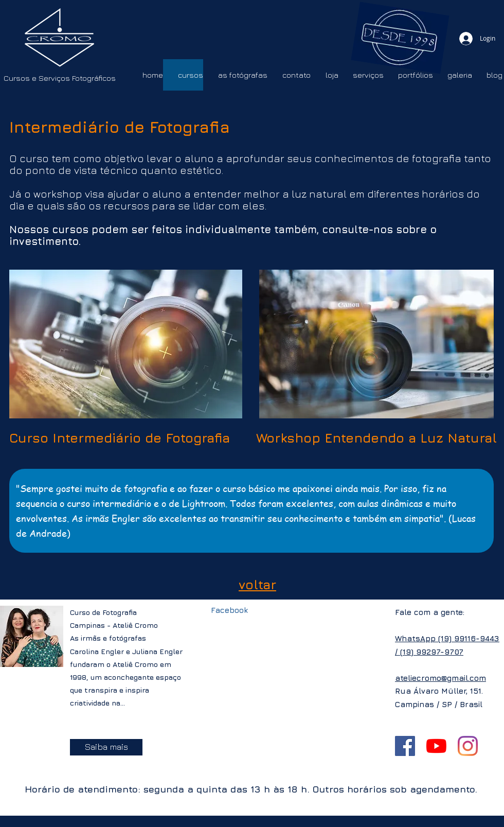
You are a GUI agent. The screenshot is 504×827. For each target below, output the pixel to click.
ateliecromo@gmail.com (440, 678)
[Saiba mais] (106, 747)
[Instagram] (468, 746)
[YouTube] (436, 746)
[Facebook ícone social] (405, 746)
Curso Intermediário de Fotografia (120, 438)
